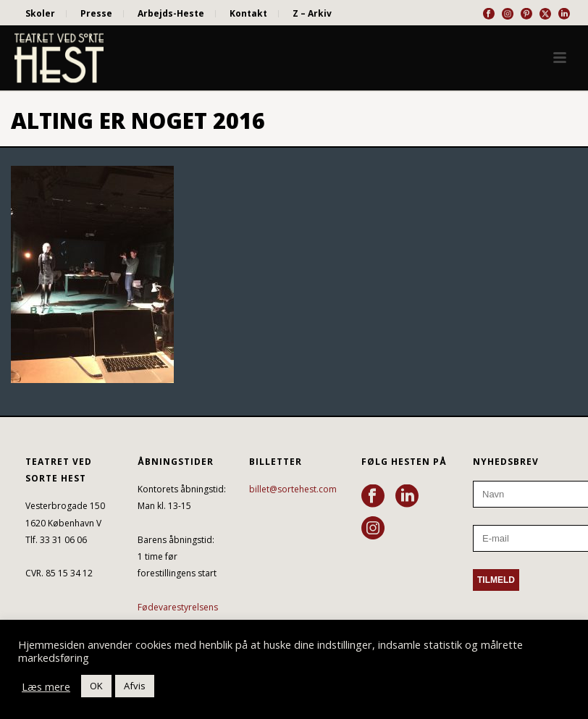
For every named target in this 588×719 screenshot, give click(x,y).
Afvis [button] (135, 686)
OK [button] (96, 686)
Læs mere (46, 686)
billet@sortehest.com (293, 489)
